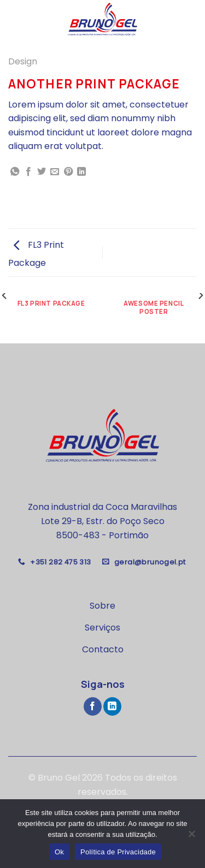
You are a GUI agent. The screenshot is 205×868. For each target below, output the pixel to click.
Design (23, 61)
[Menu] (15, 19)
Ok (59, 852)
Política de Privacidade (118, 852)
